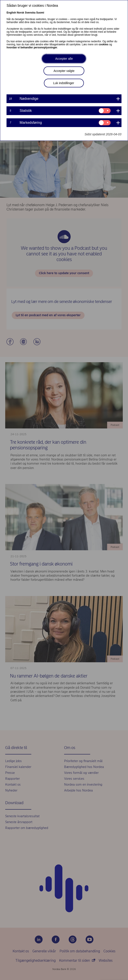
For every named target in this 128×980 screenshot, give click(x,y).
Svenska (30, 13)
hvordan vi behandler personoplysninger (32, 48)
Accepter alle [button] (64, 59)
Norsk (20, 13)
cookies (104, 44)
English (11, 13)
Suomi (40, 13)
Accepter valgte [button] (64, 71)
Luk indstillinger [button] (64, 83)
